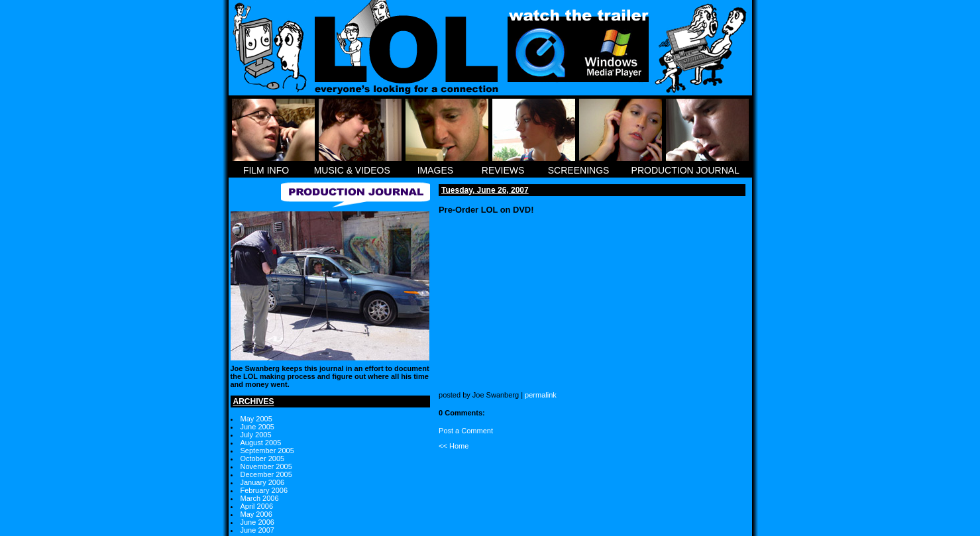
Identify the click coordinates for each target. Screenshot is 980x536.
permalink (541, 395)
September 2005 (267, 451)
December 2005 (266, 474)
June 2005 (257, 427)
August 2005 (261, 443)
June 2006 (257, 522)
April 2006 (257, 506)
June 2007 (257, 530)
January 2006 (263, 482)
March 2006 (260, 498)
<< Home (454, 446)
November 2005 (266, 466)
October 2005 (263, 458)
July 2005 (256, 435)
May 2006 (256, 514)
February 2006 (264, 490)
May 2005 (256, 419)
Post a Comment (466, 431)
